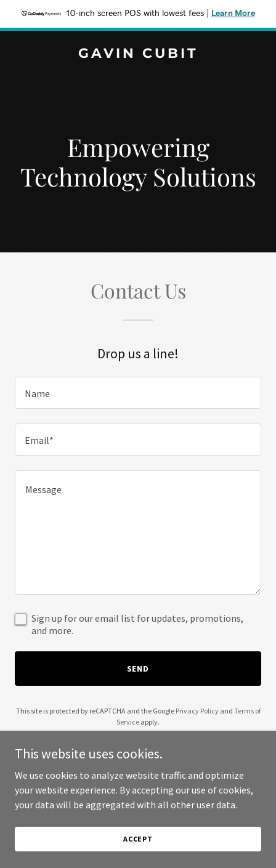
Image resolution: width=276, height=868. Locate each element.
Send (138, 669)
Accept (138, 839)
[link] (138, 54)
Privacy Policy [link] (197, 711)
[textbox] (138, 393)
